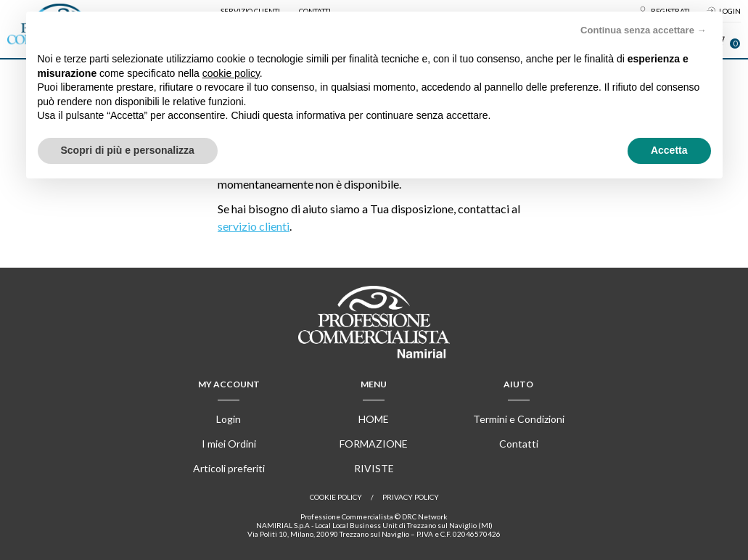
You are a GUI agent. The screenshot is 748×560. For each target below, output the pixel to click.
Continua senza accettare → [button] (643, 30)
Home (374, 419)
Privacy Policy (411, 497)
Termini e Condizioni (519, 419)
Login (229, 419)
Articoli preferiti (229, 468)
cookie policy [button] (231, 73)
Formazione (374, 444)
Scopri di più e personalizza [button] (128, 150)
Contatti (519, 444)
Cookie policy (336, 497)
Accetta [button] (669, 150)
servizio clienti (254, 226)
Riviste (374, 468)
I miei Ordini (229, 444)
